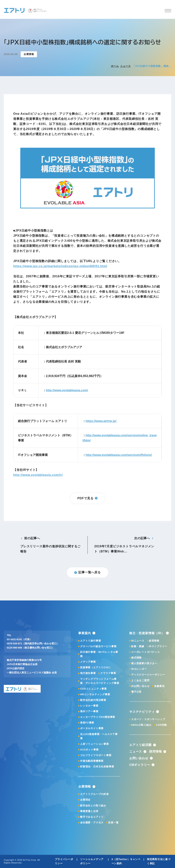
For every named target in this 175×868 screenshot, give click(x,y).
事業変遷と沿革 (89, 811)
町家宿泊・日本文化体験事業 (97, 767)
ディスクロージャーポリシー (148, 675)
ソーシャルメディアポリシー (92, 861)
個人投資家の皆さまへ (144, 663)
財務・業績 (138, 646)
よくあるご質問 (140, 680)
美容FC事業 (87, 723)
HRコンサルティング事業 (95, 694)
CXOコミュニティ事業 (93, 689)
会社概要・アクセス (92, 822)
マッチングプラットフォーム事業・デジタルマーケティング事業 (100, 681)
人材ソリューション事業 (94, 744)
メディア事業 (88, 662)
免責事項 (159, 686)
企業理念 (85, 800)
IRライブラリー (158, 646)
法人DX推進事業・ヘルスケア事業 (99, 736)
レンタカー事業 (89, 706)
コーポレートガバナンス (146, 652)
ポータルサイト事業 (92, 728)
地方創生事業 (88, 673)
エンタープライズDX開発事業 (98, 717)
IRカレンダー (139, 669)
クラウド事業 (108, 673)
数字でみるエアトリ (92, 817)
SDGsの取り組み (141, 725)
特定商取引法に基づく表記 (159, 861)
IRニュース (138, 641)
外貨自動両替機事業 (92, 761)
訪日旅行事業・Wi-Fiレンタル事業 (99, 654)
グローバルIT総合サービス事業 (98, 646)
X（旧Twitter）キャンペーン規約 (126, 861)
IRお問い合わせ (140, 686)
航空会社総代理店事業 (93, 700)
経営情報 (154, 641)
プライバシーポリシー (64, 861)
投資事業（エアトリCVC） (96, 667)
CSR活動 (161, 725)
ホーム (115, 66)
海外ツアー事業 (89, 711)
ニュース (125, 66)
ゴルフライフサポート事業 (96, 755)
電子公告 (136, 692)
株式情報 (136, 658)
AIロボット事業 (89, 750)
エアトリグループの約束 (94, 794)
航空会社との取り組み (93, 806)
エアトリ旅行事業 (91, 641)
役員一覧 (113, 822)
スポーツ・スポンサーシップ (148, 719)
